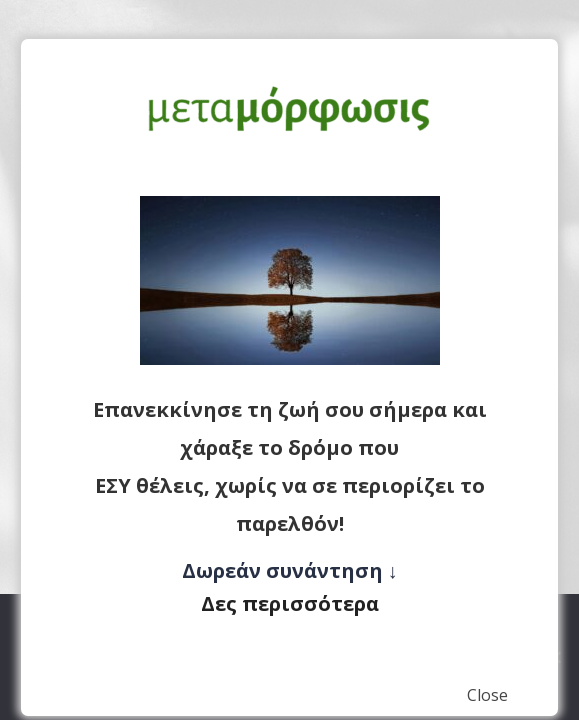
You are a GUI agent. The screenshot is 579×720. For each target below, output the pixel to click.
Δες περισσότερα (290, 603)
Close (487, 695)
